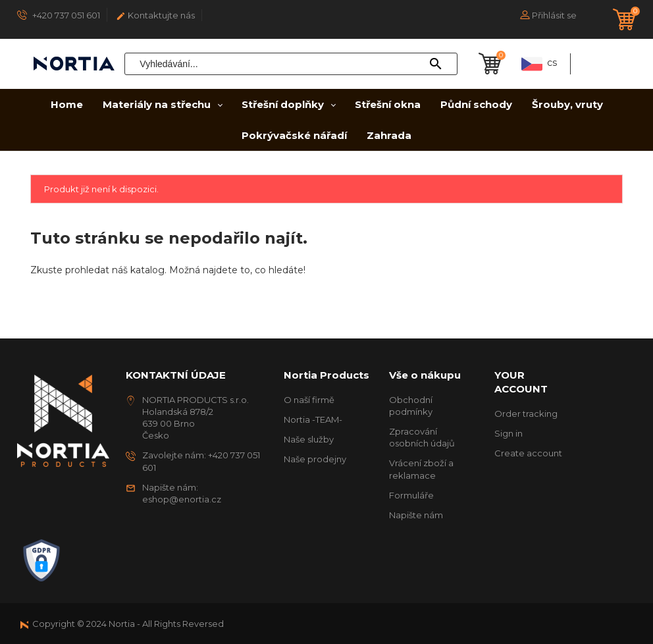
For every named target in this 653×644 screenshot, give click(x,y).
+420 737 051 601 (59, 15)
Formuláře (411, 495)
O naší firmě (309, 400)
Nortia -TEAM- (313, 419)
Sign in (509, 433)
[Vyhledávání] (291, 64)
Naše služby (309, 439)
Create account (528, 453)
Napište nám (416, 515)
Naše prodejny (315, 459)
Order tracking (526, 414)
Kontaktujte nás (155, 15)
